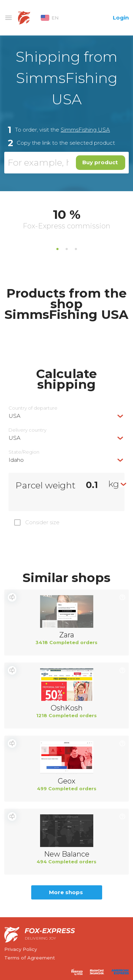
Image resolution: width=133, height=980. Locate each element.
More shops (66, 892)
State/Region (24, 452)
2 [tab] (67, 249)
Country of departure (33, 408)
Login (121, 18)
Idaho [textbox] (16, 460)
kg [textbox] (114, 484)
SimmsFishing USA (85, 130)
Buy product (100, 162)
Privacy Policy (21, 949)
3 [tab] (76, 249)
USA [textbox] (15, 416)
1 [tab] (57, 249)
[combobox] (66, 416)
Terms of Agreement (30, 958)
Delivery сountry (27, 430)
